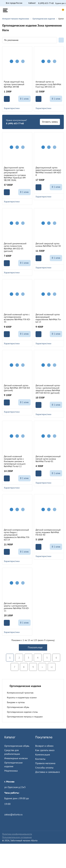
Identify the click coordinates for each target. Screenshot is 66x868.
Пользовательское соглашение (17, 837)
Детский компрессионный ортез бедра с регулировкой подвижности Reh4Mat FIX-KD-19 (17, 535)
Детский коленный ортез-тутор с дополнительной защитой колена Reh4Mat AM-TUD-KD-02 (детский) (48, 389)
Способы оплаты (44, 768)
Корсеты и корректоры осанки (22, 698)
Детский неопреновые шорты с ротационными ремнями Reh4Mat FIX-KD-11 (17, 607)
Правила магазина (45, 763)
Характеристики (17, 108)
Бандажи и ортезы (16, 702)
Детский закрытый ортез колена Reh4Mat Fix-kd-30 (48, 245)
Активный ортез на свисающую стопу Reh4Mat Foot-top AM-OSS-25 (48, 84)
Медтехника (11, 771)
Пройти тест (11, 809)
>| (52, 667)
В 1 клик (24, 99)
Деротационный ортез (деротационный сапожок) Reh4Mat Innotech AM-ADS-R (49, 171)
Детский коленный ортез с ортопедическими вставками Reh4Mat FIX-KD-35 (17, 318)
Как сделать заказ (45, 750)
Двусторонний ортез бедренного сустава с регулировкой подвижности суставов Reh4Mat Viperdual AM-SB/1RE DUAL (15, 174)
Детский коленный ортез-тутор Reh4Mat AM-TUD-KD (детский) (17, 388)
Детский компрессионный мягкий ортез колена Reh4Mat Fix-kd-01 (48, 459)
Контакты (40, 759)
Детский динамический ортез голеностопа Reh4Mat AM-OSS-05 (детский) (15, 247)
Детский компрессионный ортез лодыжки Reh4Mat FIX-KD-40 (48, 532)
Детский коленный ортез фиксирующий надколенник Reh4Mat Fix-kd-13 (48, 318)
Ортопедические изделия (13, 764)
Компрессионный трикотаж (20, 693)
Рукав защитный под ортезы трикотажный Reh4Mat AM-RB (14, 84)
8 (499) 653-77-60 (46, 3)
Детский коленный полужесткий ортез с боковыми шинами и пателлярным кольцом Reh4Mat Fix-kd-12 (15, 461)
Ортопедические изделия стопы (22, 712)
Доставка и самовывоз (48, 772)
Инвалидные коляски (16, 758)
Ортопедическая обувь (18, 707)
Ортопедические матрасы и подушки (25, 717)
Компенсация (43, 754)
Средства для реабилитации (12, 752)
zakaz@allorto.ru (13, 814)
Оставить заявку (50, 122)
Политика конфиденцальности (17, 834)
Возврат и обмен (44, 746)
